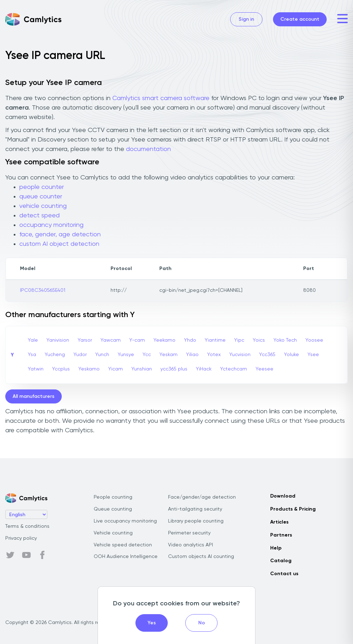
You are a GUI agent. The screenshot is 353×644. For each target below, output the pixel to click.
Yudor (80, 355)
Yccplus (61, 369)
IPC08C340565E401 (43, 290)
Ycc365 (267, 355)
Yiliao (192, 355)
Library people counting (196, 521)
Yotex (214, 355)
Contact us (284, 574)
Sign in (246, 19)
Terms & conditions (27, 526)
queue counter (41, 197)
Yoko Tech (285, 340)
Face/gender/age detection (202, 497)
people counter (42, 187)
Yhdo (190, 340)
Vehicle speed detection (123, 545)
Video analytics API (191, 545)
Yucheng (55, 355)
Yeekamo (164, 340)
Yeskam (168, 355)
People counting (113, 497)
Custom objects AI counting (201, 557)
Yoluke (291, 355)
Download (283, 496)
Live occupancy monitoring (125, 521)
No (202, 623)
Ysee (313, 355)
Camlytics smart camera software (161, 98)
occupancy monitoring (51, 225)
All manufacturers (34, 396)
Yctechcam (234, 369)
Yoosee (314, 340)
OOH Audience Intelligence (126, 557)
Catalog (281, 561)
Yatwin (36, 369)
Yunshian (142, 369)
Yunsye (126, 355)
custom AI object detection (59, 244)
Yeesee (264, 369)
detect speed (39, 216)
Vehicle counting (113, 533)
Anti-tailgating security (195, 509)
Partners (281, 535)
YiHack (204, 369)
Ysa (32, 355)
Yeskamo (89, 369)
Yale (33, 340)
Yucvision (240, 355)
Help (276, 548)
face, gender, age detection (60, 235)
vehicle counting (43, 206)
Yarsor (85, 340)
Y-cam (137, 340)
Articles (279, 522)
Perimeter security (189, 533)
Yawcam (111, 340)
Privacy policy (21, 538)
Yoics (259, 340)
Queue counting (113, 509)
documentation (148, 149)
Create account (300, 19)
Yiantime (215, 340)
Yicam (115, 369)
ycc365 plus (174, 369)
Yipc (239, 340)
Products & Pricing (293, 509)
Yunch (102, 355)
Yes (152, 623)
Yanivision (58, 340)
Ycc (147, 355)
